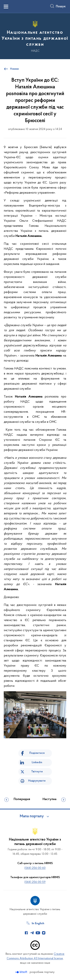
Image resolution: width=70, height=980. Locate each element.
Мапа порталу (32, 816)
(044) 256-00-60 (35, 868)
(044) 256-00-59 (35, 882)
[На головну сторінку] (35, 36)
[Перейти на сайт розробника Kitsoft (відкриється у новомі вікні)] (22, 972)
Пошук (61, 7)
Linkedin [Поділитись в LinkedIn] (37, 762)
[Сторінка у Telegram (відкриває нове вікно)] (32, 933)
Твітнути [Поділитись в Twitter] (37, 772)
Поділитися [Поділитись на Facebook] (37, 753)
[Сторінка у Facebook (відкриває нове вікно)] (26, 933)
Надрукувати (37, 781)
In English (38, 923)
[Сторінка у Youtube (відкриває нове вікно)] (38, 933)
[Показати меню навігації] (6, 7)
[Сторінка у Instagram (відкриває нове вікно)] (44, 933)
